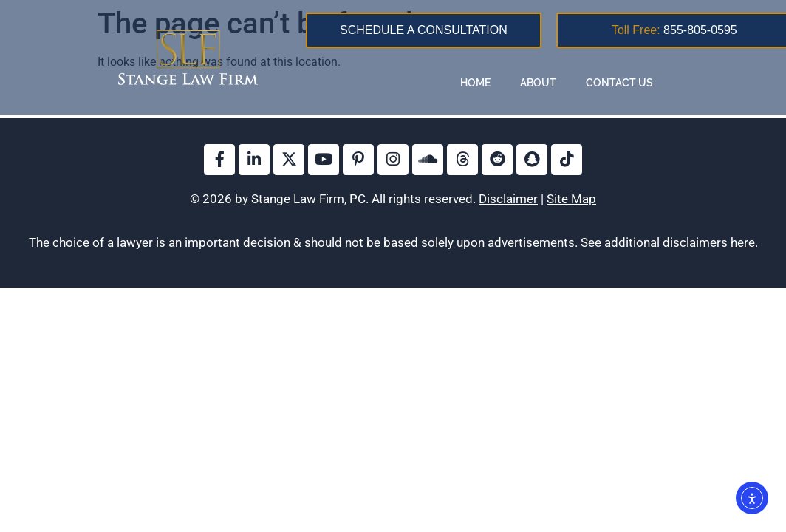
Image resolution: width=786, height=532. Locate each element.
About (538, 83)
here (743, 242)
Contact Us (619, 83)
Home (475, 83)
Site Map (571, 199)
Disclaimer (508, 199)
